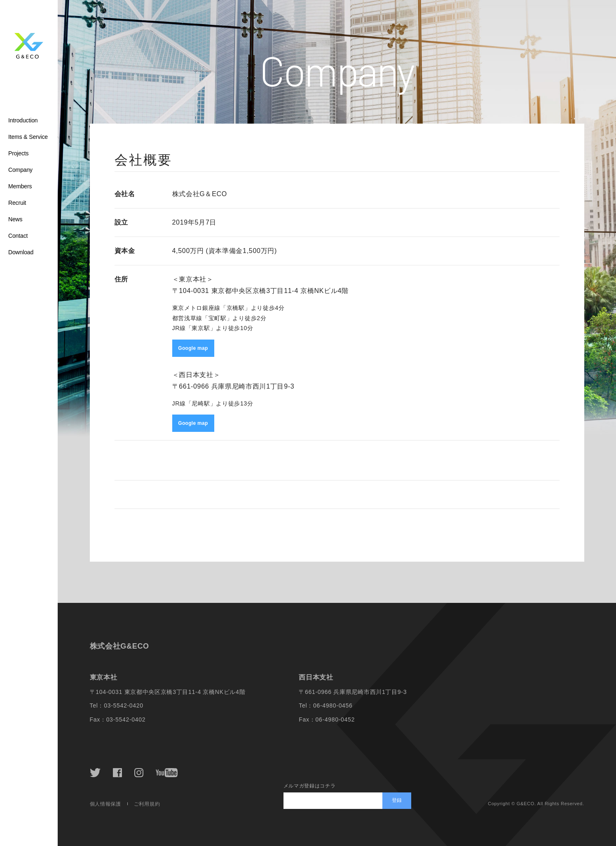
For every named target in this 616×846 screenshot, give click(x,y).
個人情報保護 (105, 804)
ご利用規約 (147, 804)
